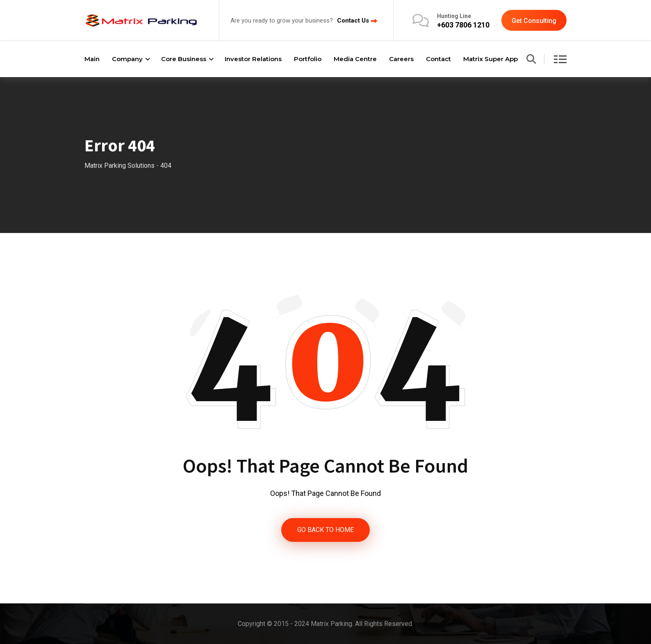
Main (92, 59)
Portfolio (308, 59)
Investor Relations (253, 59)
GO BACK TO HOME (325, 530)
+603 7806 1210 (463, 25)
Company (127, 59)
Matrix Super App (491, 59)
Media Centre (355, 59)
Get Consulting (534, 21)
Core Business (184, 59)
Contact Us (353, 21)
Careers (401, 59)
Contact (438, 59)
